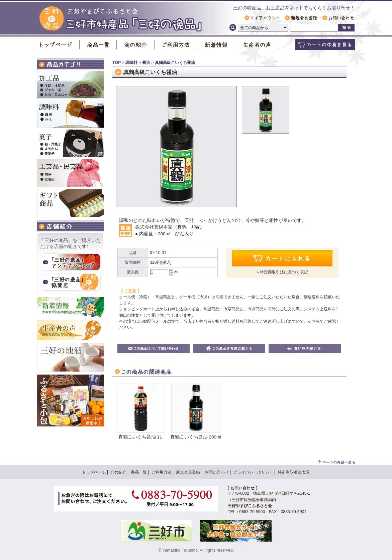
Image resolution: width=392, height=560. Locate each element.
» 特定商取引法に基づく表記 (282, 272)
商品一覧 (98, 45)
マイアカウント (262, 18)
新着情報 (216, 45)
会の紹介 (136, 45)
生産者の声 (257, 45)
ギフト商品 (71, 203)
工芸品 (71, 173)
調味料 (71, 114)
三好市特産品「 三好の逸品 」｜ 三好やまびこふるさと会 (121, 19)
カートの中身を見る (325, 45)
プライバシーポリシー (253, 472)
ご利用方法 (176, 45)
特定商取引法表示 (294, 472)
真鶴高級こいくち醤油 (175, 63)
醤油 (146, 63)
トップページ (58, 45)
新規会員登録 (301, 18)
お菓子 (71, 143)
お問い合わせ (338, 18)
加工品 (71, 85)
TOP (117, 63)
